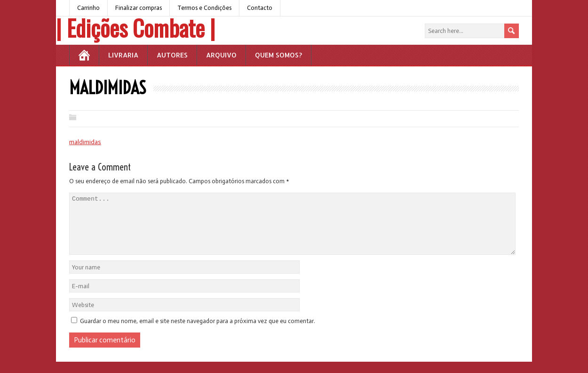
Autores (172, 55)
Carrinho (88, 8)
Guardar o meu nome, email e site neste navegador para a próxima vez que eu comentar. (198, 332)
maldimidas (85, 142)
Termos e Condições (204, 8)
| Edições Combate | (136, 28)
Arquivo (221, 55)
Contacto (260, 8)
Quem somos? (278, 55)
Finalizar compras (139, 8)
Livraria (123, 55)
